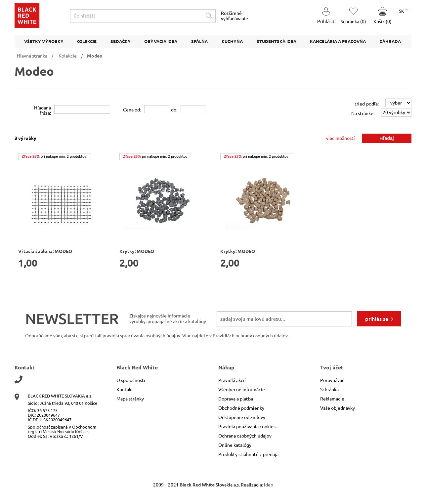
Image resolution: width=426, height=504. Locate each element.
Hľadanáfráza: (43, 110)
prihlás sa (377, 319)
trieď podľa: (367, 104)
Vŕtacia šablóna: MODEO (45, 251)
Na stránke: (363, 113)
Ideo (269, 485)
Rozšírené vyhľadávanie (234, 16)
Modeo (95, 56)
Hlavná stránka (32, 56)
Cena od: (132, 110)
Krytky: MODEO (137, 251)
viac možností (341, 138)
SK (403, 11)
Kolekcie (68, 56)
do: (174, 110)
